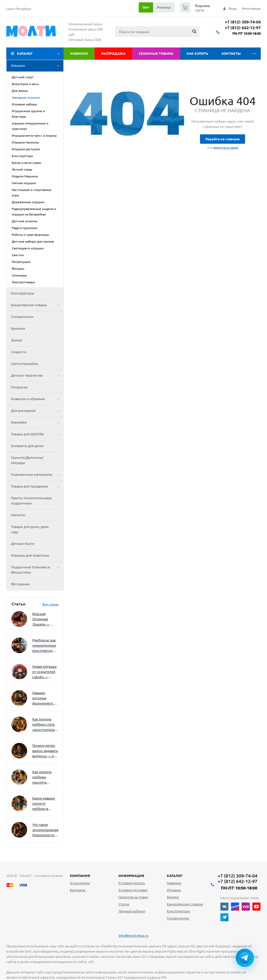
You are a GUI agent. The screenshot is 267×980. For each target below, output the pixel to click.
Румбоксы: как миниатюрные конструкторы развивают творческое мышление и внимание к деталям (44, 646)
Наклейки (37, 423)
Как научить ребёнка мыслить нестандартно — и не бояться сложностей (45, 777)
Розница (164, 7)
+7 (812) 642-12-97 (243, 28)
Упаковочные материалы (37, 475)
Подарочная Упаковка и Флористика (37, 570)
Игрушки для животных (30, 555)
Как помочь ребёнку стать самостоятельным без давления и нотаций (45, 725)
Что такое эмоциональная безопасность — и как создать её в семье (45, 830)
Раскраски (19, 387)
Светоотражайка (25, 364)
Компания (80, 876)
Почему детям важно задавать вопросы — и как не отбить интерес (45, 751)
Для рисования (37, 411)
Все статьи (50, 604)
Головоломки (22, 317)
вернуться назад (226, 148)
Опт (146, 7)
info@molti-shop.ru (133, 936)
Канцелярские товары (37, 305)
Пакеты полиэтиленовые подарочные (31, 501)
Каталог (25, 53)
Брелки (173, 897)
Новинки (79, 53)
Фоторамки (20, 584)
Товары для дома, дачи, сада (30, 529)
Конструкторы (23, 293)
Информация (131, 876)
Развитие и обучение (37, 399)
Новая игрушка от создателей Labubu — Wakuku (44, 672)
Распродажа (113, 53)
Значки (17, 340)
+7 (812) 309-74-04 (243, 22)
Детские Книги (23, 544)
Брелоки (18, 328)
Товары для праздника (37, 486)
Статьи (124, 904)
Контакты (231, 53)
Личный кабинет (132, 911)
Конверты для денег (27, 446)
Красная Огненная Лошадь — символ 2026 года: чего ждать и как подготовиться (44, 619)
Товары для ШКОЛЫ (37, 434)
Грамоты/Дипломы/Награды (27, 460)
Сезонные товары (156, 53)
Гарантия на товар (133, 897)
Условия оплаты (132, 883)
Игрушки (37, 66)
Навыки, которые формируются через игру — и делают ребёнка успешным (44, 698)
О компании (80, 883)
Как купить (198, 53)
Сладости (19, 352)
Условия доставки (133, 890)
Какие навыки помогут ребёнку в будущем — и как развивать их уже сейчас (44, 804)
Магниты (18, 515)
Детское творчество (37, 376)
